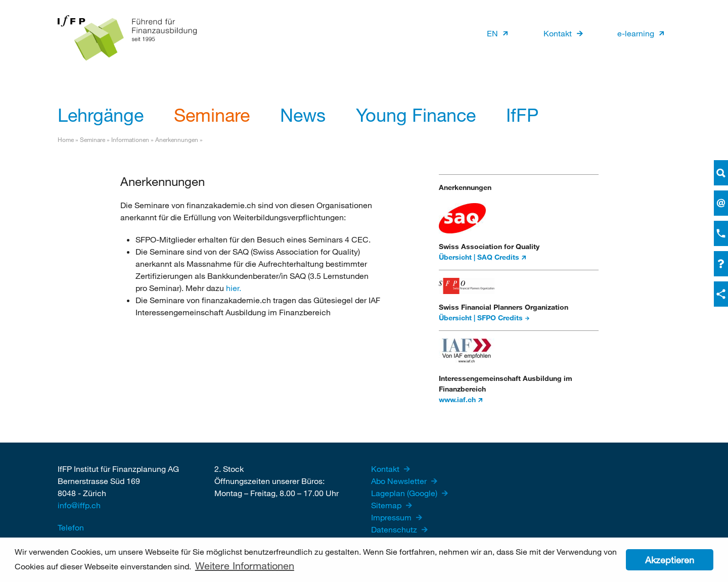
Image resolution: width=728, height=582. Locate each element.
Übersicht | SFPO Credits (481, 318)
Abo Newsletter (400, 481)
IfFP (522, 115)
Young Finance (416, 115)
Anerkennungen (177, 139)
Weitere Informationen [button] (245, 566)
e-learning (636, 33)
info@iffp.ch (79, 505)
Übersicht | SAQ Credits (479, 257)
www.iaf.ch (457, 399)
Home (66, 139)
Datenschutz (395, 529)
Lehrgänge (101, 115)
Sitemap (387, 505)
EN (492, 33)
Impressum (392, 517)
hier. (234, 288)
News (303, 115)
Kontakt (558, 33)
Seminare (212, 115)
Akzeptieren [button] (670, 560)
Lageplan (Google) (405, 493)
